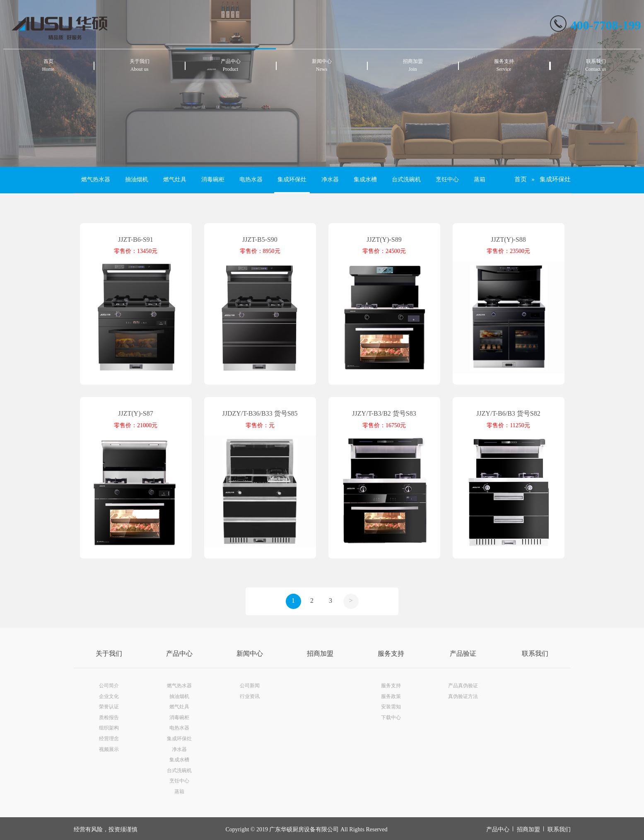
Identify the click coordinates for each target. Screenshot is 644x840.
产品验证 (463, 653)
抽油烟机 (137, 179)
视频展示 (109, 749)
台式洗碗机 (406, 179)
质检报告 (109, 717)
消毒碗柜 (213, 179)
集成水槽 (365, 179)
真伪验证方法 (463, 696)
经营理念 (109, 739)
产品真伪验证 (463, 686)
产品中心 (179, 653)
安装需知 (391, 707)
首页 (521, 179)
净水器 (330, 179)
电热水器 (251, 179)
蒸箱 (480, 179)
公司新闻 (250, 686)
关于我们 (109, 653)
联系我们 (535, 653)
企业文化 (109, 696)
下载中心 (391, 717)
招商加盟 (320, 653)
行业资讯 (250, 696)
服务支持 (391, 653)
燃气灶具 (175, 179)
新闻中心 (250, 653)
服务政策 (391, 696)
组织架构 (109, 728)
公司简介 (109, 686)
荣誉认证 (109, 707)
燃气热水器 (96, 179)
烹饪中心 (447, 179)
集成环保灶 (292, 179)
